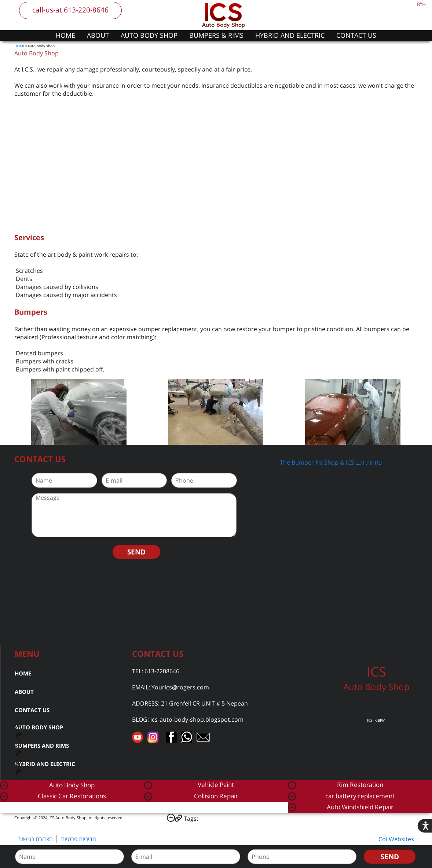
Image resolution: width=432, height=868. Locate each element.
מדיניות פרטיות (78, 839)
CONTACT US (356, 35)
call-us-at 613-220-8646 (70, 10)
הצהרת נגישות (35, 839)
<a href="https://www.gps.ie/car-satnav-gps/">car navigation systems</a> (216, 604)
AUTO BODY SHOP (149, 35)
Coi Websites (396, 839)
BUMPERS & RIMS (216, 35)
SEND (136, 552)
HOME (65, 35)
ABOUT (98, 35)
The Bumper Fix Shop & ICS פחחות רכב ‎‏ (332, 462)
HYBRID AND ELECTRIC (290, 35)
